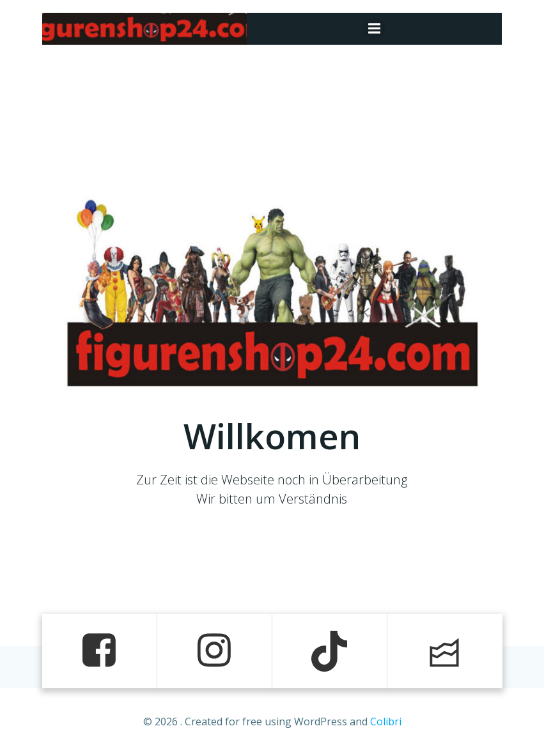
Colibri (386, 721)
